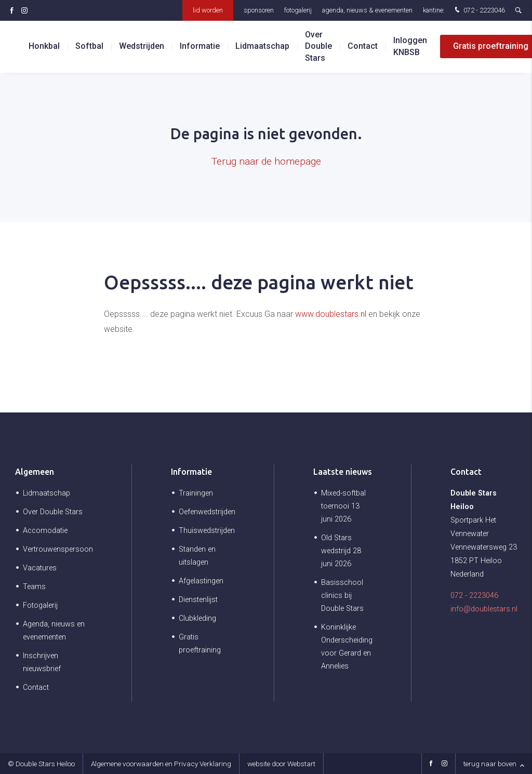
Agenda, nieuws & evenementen (367, 10)
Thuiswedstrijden (207, 531)
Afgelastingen (201, 581)
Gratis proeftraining (200, 644)
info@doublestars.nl (484, 609)
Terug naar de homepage (266, 161)
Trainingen (196, 493)
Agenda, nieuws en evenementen (54, 631)
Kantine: (434, 10)
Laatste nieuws (343, 472)
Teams (34, 587)
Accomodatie (45, 531)
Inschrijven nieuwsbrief (42, 662)
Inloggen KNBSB (410, 46)
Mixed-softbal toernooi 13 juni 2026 (343, 506)
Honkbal (44, 46)
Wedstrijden (142, 46)
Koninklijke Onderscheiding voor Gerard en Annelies (347, 647)
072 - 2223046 (479, 11)
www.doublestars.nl (331, 314)
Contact (363, 46)
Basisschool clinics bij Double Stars (342, 596)
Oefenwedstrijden (207, 512)
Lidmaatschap (262, 46)
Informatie (191, 472)
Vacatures (40, 568)
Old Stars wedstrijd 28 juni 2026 (341, 551)
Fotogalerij (298, 10)
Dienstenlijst (198, 600)
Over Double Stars (318, 46)
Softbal (89, 46)
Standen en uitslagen (197, 556)
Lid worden (208, 10)
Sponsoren (259, 10)
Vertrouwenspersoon (58, 549)
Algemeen (35, 472)
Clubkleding (197, 618)
